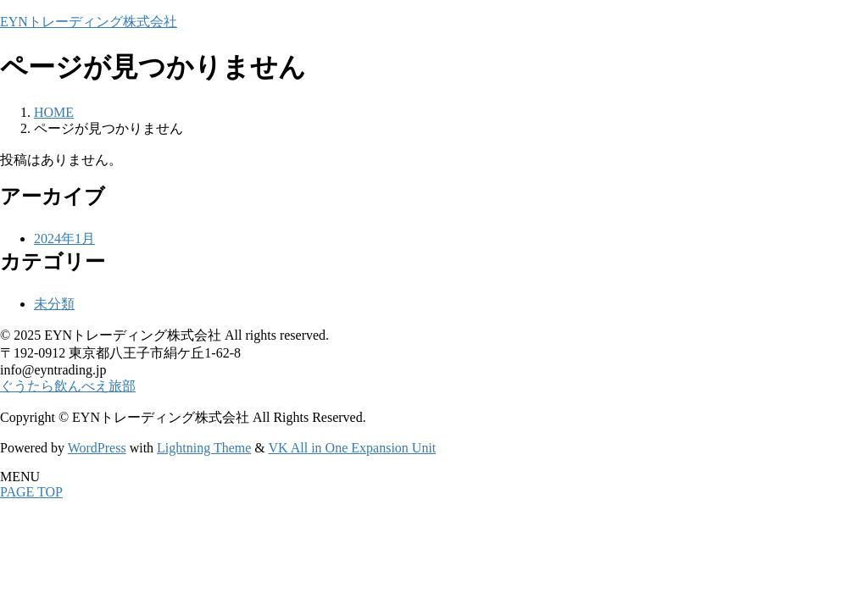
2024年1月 (64, 238)
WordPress (97, 448)
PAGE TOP (31, 492)
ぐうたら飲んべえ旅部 (68, 386)
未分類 (54, 304)
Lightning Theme (204, 448)
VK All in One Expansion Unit (353, 448)
